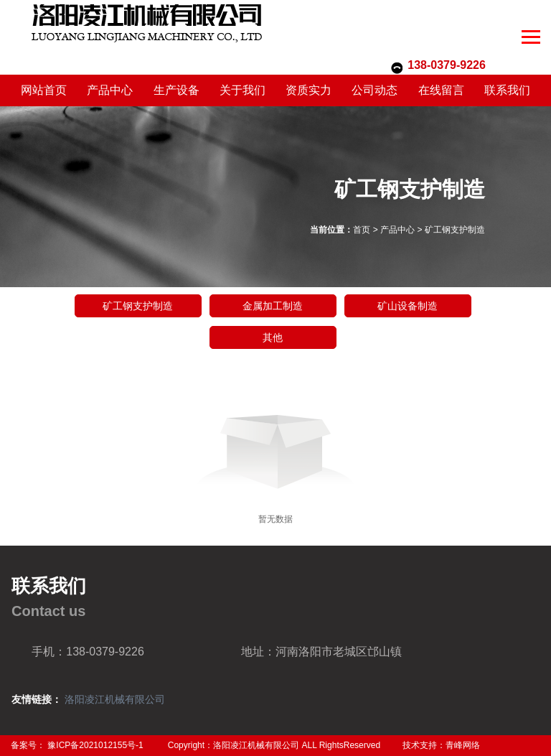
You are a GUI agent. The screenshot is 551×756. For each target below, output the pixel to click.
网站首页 (44, 90)
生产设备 (176, 90)
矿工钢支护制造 (455, 230)
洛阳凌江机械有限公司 (115, 699)
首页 (362, 230)
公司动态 (375, 90)
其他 (273, 337)
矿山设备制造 (408, 306)
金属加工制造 (273, 306)
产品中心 (110, 90)
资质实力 (309, 90)
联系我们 (507, 90)
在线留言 (441, 90)
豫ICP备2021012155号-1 (95, 745)
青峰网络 (463, 745)
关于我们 (242, 90)
